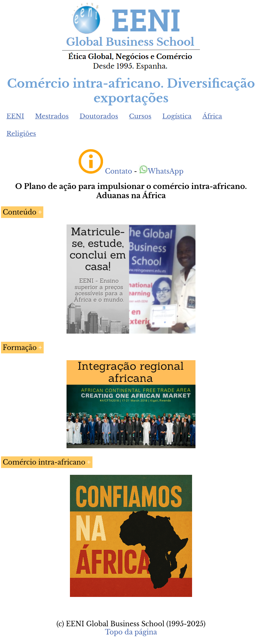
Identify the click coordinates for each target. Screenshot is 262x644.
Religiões (21, 134)
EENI (15, 116)
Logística (177, 116)
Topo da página (131, 632)
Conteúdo (20, 212)
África (212, 116)
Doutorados (99, 116)
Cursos (140, 116)
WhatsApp (161, 171)
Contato (119, 171)
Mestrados (52, 116)
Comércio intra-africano (44, 462)
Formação (20, 348)
